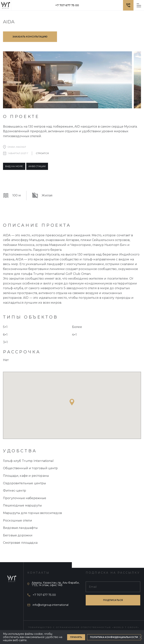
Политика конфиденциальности (114, 637)
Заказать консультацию (30, 37)
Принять (76, 637)
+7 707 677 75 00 (67, 5)
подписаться (113, 600)
